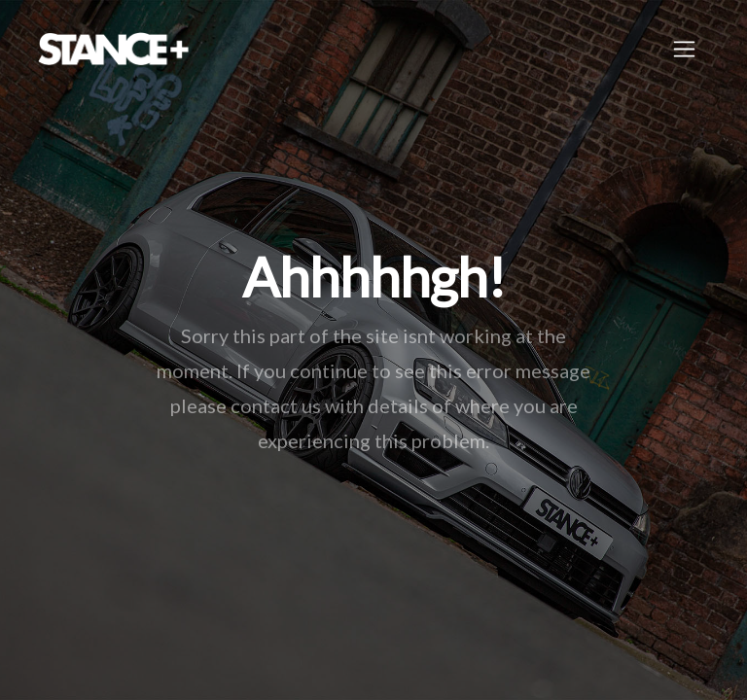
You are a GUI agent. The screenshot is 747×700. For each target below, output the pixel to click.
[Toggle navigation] (684, 49)
